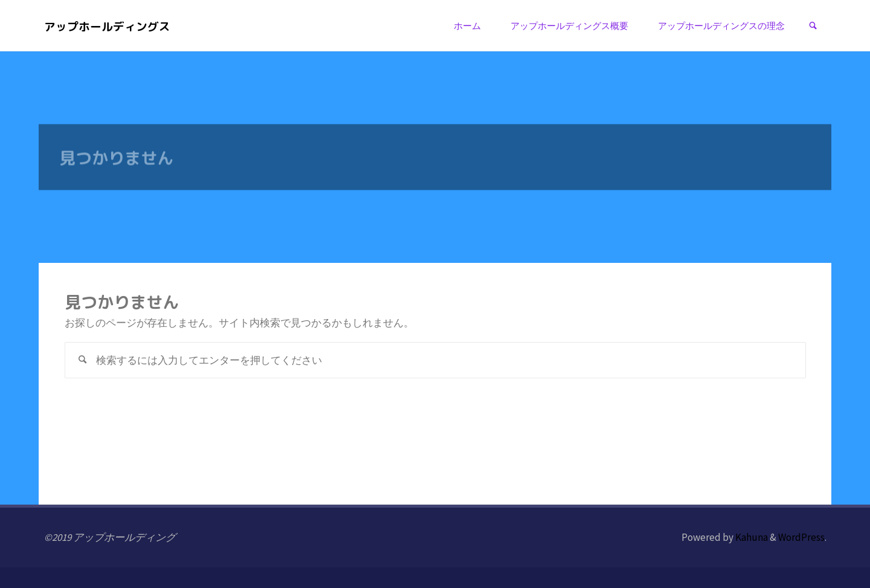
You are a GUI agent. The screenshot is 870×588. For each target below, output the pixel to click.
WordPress (801, 537)
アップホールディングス (107, 26)
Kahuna (751, 537)
